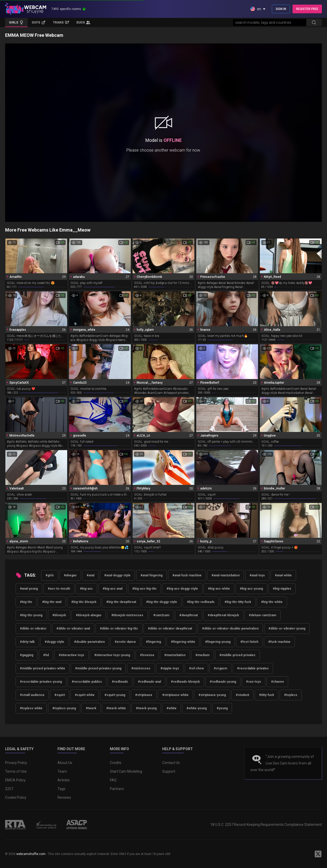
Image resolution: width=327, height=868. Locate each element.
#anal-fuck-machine (187, 575)
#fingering (153, 642)
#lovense (147, 655)
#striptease (144, 695)
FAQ (113, 780)
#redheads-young (223, 682)
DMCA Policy (15, 780)
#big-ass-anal (113, 589)
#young (222, 708)
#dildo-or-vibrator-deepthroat (170, 629)
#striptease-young (212, 695)
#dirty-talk (27, 642)
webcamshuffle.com (31, 854)
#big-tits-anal (52, 602)
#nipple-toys (170, 668)
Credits (116, 763)
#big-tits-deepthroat (121, 602)
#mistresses (141, 668)
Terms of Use (16, 771)
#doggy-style (54, 642)
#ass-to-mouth (59, 589)
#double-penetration (89, 642)
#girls (50, 575)
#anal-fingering (151, 575)
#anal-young (29, 589)
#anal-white (283, 575)
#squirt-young (115, 695)
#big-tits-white (272, 602)
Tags (61, 789)
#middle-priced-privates (237, 655)
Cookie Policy (16, 797)
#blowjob (59, 615)
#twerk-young (146, 708)
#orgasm (220, 668)
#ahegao (70, 575)
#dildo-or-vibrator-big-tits (119, 629)
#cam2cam (161, 615)
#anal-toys (257, 575)
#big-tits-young (31, 615)
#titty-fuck (267, 695)
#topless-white (31, 708)
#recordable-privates (253, 668)
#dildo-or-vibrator (33, 629)
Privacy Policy (16, 763)
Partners (117, 789)
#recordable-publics (87, 682)
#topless (291, 695)
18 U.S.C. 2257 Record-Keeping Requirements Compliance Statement (266, 825)
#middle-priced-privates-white (43, 668)
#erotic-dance (125, 642)
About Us (65, 763)
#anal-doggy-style (117, 575)
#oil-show (196, 668)
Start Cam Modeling (126, 771)
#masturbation (175, 655)
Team (62, 771)
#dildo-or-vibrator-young (287, 629)
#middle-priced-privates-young (98, 668)
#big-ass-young (251, 589)
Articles (64, 780)
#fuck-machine (279, 642)
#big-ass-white (219, 589)
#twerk (91, 708)
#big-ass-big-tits (144, 589)
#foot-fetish (249, 642)
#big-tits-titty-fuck (238, 602)
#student (242, 695)
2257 (9, 789)
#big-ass (86, 589)
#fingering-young (218, 642)
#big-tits (26, 602)
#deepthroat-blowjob (223, 615)
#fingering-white (183, 642)
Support (169, 771)
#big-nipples (282, 589)
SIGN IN (281, 9)
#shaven (277, 682)
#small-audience (32, 695)
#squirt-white (85, 695)
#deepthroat (189, 615)
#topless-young (64, 708)
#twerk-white (116, 708)
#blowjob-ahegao (89, 615)
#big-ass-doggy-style (182, 589)
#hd (46, 655)
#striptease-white (175, 695)
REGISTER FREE (307, 9)
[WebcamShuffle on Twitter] (318, 854)
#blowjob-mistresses (127, 615)
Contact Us (171, 763)
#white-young (197, 708)
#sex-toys (254, 682)
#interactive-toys (72, 655)
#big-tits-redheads (201, 602)
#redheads (120, 682)
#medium (202, 655)
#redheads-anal (149, 682)
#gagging (27, 655)
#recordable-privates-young (41, 682)
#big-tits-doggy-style (162, 602)
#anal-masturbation (226, 575)
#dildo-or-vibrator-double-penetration (230, 629)
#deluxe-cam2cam (262, 615)
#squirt (60, 695)
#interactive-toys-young (112, 655)
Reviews (64, 797)
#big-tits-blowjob (84, 602)
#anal (90, 575)
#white (172, 708)
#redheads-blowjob (185, 682)
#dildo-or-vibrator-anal (73, 629)
